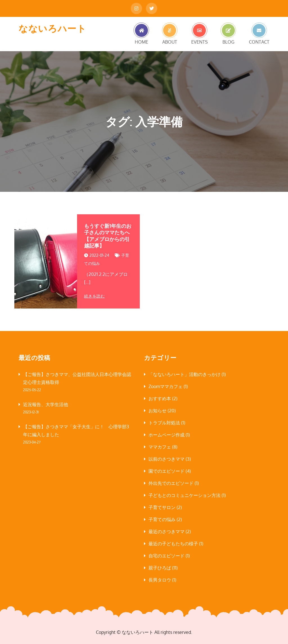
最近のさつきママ (166, 532)
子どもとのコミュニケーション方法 (184, 495)
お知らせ (157, 411)
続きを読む (94, 296)
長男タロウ (160, 580)
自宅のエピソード (166, 556)
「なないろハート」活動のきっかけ (184, 374)
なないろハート (52, 28)
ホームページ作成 (166, 435)
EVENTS (200, 42)
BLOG (228, 42)
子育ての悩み (162, 519)
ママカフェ (160, 447)
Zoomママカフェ (166, 386)
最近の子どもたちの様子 (173, 544)
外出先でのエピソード (171, 483)
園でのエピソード (166, 471)
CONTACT (259, 42)
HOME (141, 42)
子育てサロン (162, 507)
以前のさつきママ (166, 459)
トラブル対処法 (164, 423)
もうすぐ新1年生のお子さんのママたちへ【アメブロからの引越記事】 (108, 236)
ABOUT (170, 42)
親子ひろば (160, 568)
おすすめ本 (160, 398)
